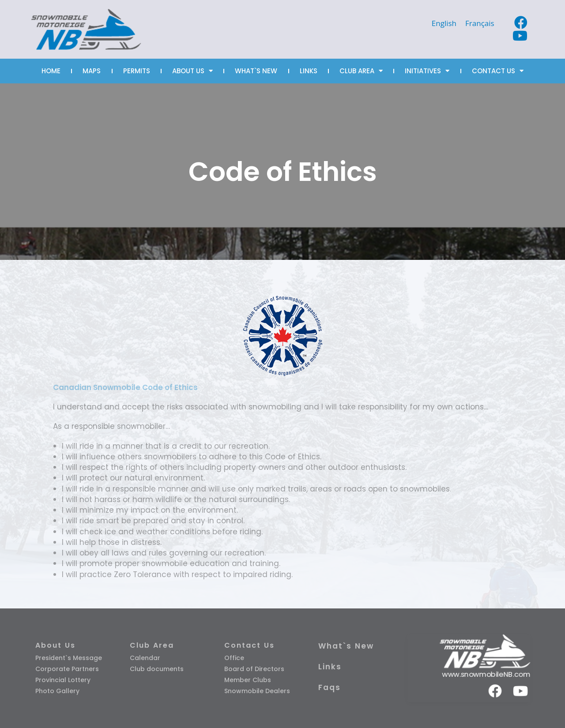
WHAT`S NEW (256, 71)
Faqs (330, 687)
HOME (51, 71)
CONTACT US (498, 71)
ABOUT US (192, 71)
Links (330, 667)
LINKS (309, 71)
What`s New (346, 646)
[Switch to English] (444, 23)
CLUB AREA (361, 71)
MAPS (92, 71)
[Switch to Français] (480, 23)
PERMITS (137, 71)
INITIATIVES (427, 71)
